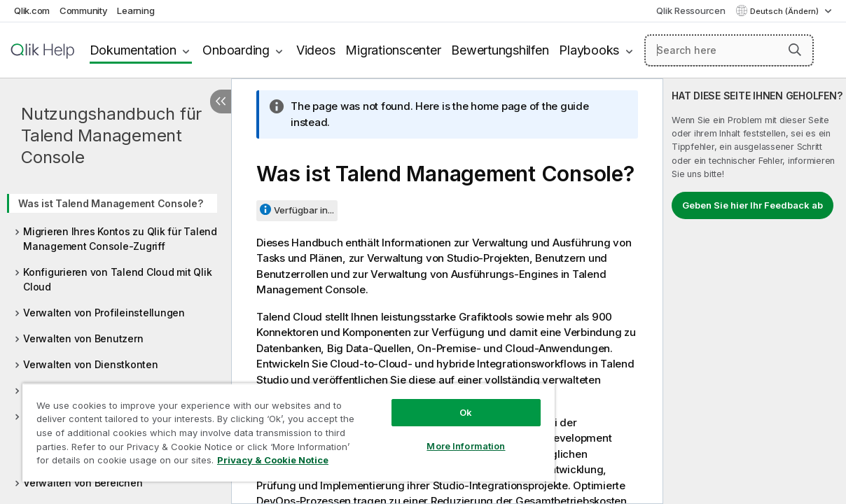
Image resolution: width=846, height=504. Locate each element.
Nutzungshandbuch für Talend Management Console (111, 135)
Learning (136, 10)
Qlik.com (32, 10)
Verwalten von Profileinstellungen (104, 313)
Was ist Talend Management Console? (111, 203)
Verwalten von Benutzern (83, 338)
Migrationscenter (393, 50)
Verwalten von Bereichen (83, 483)
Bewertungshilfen (500, 50)
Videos (316, 50)
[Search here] (729, 50)
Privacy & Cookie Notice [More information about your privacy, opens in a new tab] (273, 460)
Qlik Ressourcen (691, 10)
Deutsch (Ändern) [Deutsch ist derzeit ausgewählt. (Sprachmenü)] (785, 11)
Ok (466, 412)
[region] (289, 432)
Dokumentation (133, 50)
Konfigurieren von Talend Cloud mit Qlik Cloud (117, 279)
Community (84, 10)
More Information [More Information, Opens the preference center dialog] (466, 446)
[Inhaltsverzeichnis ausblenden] (221, 101)
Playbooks (589, 50)
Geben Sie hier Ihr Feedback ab (753, 205)
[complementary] (755, 291)
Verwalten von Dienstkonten (91, 364)
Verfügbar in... (304, 210)
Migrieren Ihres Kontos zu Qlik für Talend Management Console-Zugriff (120, 239)
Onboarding (236, 50)
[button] (795, 50)
